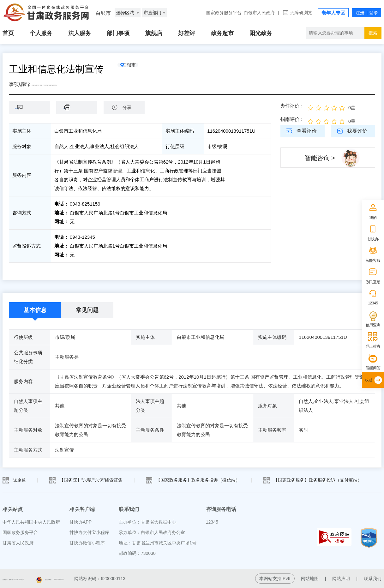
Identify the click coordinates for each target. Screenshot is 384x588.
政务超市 (222, 33)
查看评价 (307, 131)
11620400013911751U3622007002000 (71, 84)
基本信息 (35, 310)
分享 (127, 107)
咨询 (33, 107)
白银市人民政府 (259, 13)
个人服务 (41, 33)
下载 (80, 107)
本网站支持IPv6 (275, 579)
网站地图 (310, 579)
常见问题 (87, 310)
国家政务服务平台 (224, 13)
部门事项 (118, 33)
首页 (8, 33)
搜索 (373, 33)
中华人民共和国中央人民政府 (31, 522)
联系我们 (373, 579)
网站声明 (341, 579)
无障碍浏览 (301, 13)
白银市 (140, 69)
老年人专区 (333, 13)
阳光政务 (261, 33)
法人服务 (80, 33)
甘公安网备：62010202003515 (121, 579)
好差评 (187, 33)
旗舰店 (154, 33)
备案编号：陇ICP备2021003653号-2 (38, 579)
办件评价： (292, 106)
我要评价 (357, 131)
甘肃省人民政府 (18, 543)
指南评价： (292, 119)
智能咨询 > (320, 158)
